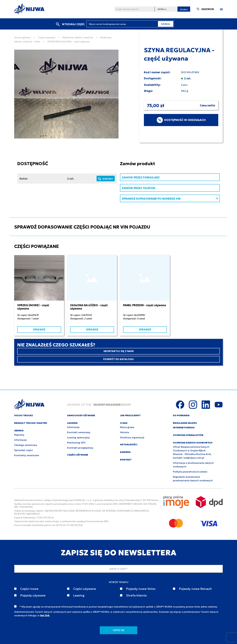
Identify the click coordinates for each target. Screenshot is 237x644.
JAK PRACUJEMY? (130, 415)
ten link (45, 615)
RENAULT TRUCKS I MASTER (31, 423)
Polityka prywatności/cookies (190, 472)
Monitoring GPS (76, 443)
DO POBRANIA (181, 415)
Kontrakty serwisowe (27, 455)
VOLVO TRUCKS (24, 415)
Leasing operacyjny (78, 437)
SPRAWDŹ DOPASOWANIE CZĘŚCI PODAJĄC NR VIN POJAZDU (82, 227)
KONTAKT (106, 179)
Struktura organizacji (132, 437)
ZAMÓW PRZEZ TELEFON (138, 188)
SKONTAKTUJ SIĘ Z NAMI (119, 351)
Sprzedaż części (24, 450)
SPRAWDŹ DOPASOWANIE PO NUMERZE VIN (170, 199)
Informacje (20, 440)
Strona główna (22, 37)
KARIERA (125, 452)
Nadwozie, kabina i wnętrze (78, 37)
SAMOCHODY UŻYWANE (81, 415)
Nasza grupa (127, 427)
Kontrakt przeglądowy (80, 448)
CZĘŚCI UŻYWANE (78, 455)
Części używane (47, 37)
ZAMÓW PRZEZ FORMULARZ (141, 177)
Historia (124, 432)
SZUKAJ (184, 10)
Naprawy (19, 435)
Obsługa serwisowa (26, 445)
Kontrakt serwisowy (79, 432)
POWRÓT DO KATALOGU (118, 359)
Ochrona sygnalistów (188, 435)
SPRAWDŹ (39, 329)
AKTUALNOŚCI (129, 444)
